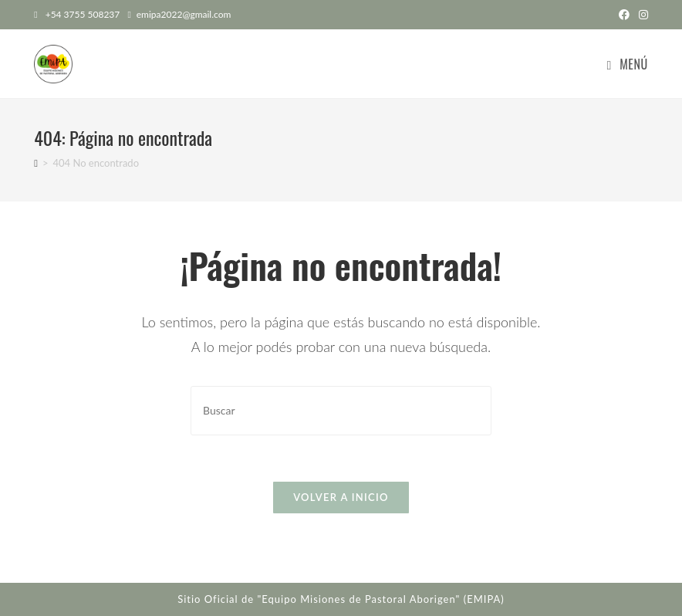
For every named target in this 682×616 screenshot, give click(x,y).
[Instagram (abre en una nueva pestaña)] (641, 15)
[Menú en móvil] (627, 64)
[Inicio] (36, 163)
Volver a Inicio (341, 497)
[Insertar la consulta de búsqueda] (341, 410)
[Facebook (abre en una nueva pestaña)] (624, 15)
